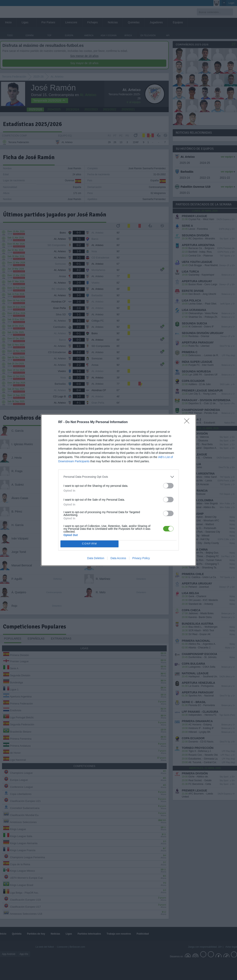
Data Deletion (96, 558)
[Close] (188, 422)
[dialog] (118, 490)
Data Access (118, 558)
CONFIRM (89, 544)
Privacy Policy (141, 558)
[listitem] (118, 477)
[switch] (168, 486)
